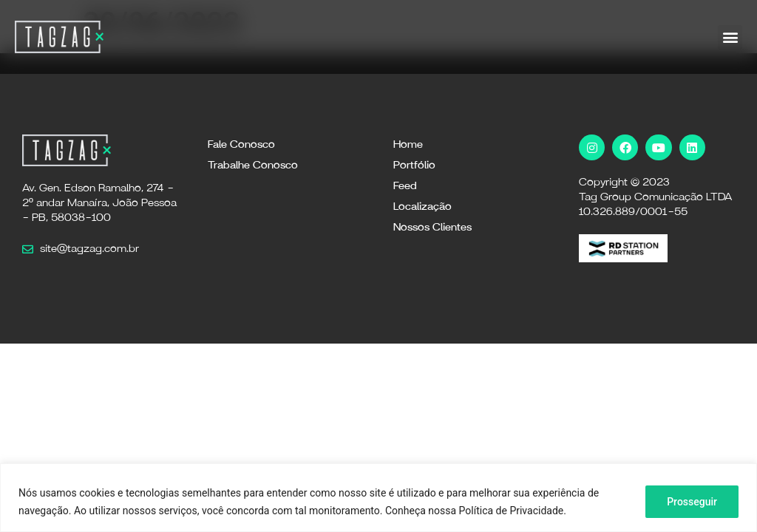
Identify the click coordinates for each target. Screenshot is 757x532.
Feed (405, 186)
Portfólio (414, 166)
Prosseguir (692, 502)
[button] (730, 37)
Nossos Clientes (432, 228)
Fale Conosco (241, 145)
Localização (422, 207)
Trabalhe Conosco (253, 166)
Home (408, 145)
